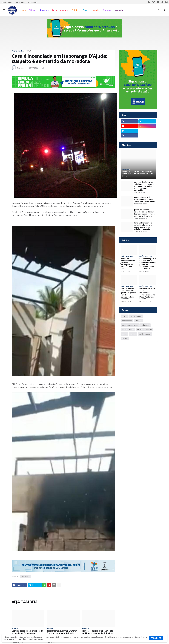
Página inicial (17, 51)
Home (4, 2)
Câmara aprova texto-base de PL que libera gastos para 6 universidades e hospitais (128, 294)
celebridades (127, 321)
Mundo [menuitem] (96, 10)
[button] (4, 10)
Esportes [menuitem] (44, 10)
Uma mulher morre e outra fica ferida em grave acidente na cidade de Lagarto (143, 226)
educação (145, 325)
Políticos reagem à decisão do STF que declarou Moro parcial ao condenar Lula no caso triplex (148, 264)
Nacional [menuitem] (107, 10)
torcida (125, 338)
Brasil (124, 316)
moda (124, 334)
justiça (140, 329)
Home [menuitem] (23, 10)
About (11, 2)
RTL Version (32, 2)
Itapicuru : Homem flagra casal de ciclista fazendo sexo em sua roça (138, 174)
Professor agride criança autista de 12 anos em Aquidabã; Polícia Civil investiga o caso (98, 633)
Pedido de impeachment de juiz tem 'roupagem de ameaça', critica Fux (128, 264)
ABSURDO (27, 51)
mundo (133, 334)
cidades (138, 321)
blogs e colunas (136, 316)
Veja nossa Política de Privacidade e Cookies (29, 639)
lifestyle (149, 329)
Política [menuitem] (75, 10)
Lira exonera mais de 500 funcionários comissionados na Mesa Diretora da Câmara (147, 294)
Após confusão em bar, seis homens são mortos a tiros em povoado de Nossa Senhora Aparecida (145, 186)
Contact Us (21, 2)
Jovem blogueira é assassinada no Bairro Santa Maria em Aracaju (145, 199)
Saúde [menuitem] (86, 10)
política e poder (145, 334)
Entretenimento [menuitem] (60, 10)
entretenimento (128, 329)
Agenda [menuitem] (119, 10)
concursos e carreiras (130, 325)
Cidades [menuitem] (33, 10)
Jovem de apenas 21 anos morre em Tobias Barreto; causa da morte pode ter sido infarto (145, 213)
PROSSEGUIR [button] (156, 638)
